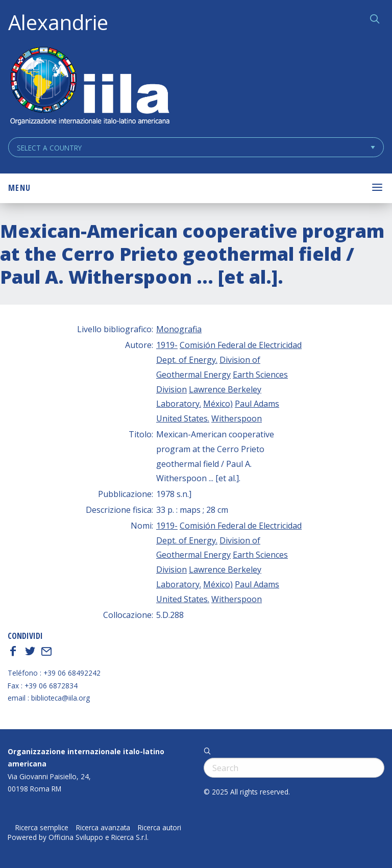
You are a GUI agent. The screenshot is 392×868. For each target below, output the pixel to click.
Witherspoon (237, 418)
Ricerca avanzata (103, 828)
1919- (167, 345)
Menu (19, 188)
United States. (183, 418)
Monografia (179, 329)
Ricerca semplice (42, 828)
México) (218, 404)
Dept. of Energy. (187, 360)
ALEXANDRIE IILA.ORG (89, 87)
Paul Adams (257, 404)
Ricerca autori (160, 828)
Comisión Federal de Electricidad (241, 345)
